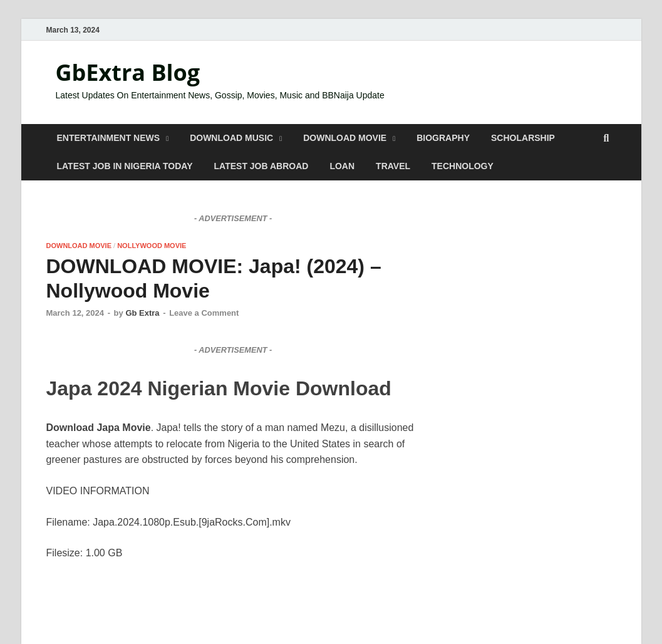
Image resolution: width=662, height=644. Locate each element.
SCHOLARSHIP (523, 138)
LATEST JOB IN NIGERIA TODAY (125, 166)
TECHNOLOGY (463, 166)
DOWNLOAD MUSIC (231, 138)
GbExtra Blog (128, 72)
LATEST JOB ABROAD (261, 166)
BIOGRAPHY (443, 138)
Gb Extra (142, 313)
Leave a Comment (204, 313)
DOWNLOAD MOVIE (345, 138)
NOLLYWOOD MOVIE (152, 246)
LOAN (342, 166)
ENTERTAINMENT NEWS (109, 138)
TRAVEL (393, 166)
